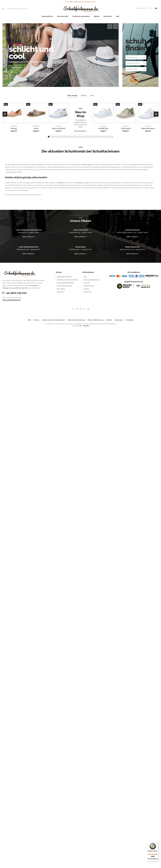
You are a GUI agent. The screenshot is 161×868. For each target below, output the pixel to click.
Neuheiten (108, 16)
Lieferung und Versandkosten (67, 280)
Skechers (58, 126)
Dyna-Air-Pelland (59, 128)
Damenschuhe (47, 16)
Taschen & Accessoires (81, 16)
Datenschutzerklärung (92, 280)
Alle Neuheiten (80, 131)
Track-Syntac (126, 128)
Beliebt (84, 96)
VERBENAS (14, 126)
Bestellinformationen (64, 277)
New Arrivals (72, 96)
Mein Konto (141, 8)
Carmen (14, 128)
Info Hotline (61, 289)
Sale (118, 16)
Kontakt (86, 289)
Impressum (88, 292)
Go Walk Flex (103, 128)
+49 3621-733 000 (15, 293)
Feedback (61, 292)
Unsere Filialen (89, 286)
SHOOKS (86, 326)
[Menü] (157, 843)
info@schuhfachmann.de (12, 300)
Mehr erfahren (28, 237)
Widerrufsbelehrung (64, 286)
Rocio (36, 128)
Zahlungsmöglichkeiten (66, 283)
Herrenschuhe (63, 16)
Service (36, 320)
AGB (85, 277)
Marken (97, 16)
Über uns (87, 283)
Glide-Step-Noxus (148, 128)
